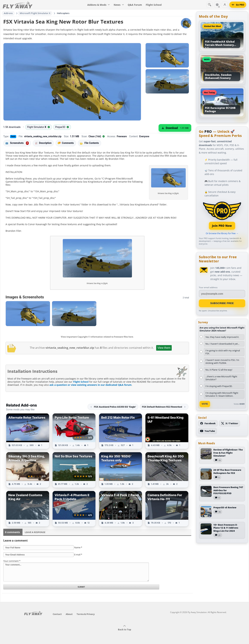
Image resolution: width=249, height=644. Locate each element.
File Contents (89, 143)
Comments (66, 143)
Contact (57, 614)
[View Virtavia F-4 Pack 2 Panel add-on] (121, 509)
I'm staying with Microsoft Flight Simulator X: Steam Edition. (222, 394)
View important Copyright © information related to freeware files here (97, 337)
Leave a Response (35, 532)
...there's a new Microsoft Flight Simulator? (221, 378)
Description (43, 143)
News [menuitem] (119, 5)
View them (164, 348)
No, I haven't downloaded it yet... (222, 344)
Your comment (12, 561)
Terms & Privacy (86, 614)
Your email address (208, 287)
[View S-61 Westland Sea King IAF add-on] (167, 431)
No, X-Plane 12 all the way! (219, 370)
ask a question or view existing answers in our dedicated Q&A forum (91, 385)
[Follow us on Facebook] (208, 423)
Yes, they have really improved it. (222, 337)
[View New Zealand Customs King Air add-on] (28, 509)
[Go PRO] (238, 5)
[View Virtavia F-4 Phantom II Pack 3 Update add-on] (74, 509)
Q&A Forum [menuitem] (135, 5)
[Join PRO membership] (222, 215)
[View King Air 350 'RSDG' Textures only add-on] (121, 470)
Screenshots (17, 143)
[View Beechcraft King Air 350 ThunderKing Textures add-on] (167, 470)
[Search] (210, 5)
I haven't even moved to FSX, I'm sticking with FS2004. (222, 361)
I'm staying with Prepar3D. (219, 386)
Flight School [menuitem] (154, 5)
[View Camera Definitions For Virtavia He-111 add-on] (167, 509)
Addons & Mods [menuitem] (99, 5)
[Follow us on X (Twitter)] (230, 423)
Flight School (81, 382)
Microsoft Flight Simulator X (35, 13)
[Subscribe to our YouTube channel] (207, 431)
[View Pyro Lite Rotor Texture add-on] (74, 431)
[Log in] (225, 5)
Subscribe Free (222, 303)
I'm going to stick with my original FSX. (223, 352)
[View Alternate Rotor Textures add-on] (28, 431)
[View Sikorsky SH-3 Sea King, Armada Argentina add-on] (28, 470)
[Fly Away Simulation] (18, 5)
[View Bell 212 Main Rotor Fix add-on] (121, 431)
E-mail (78, 555)
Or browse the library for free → (222, 233)
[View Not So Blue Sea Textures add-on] (74, 470)
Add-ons (8, 13)
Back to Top (124, 628)
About (69, 614)
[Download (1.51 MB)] (175, 128)
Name (78, 547)
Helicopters (63, 13)
